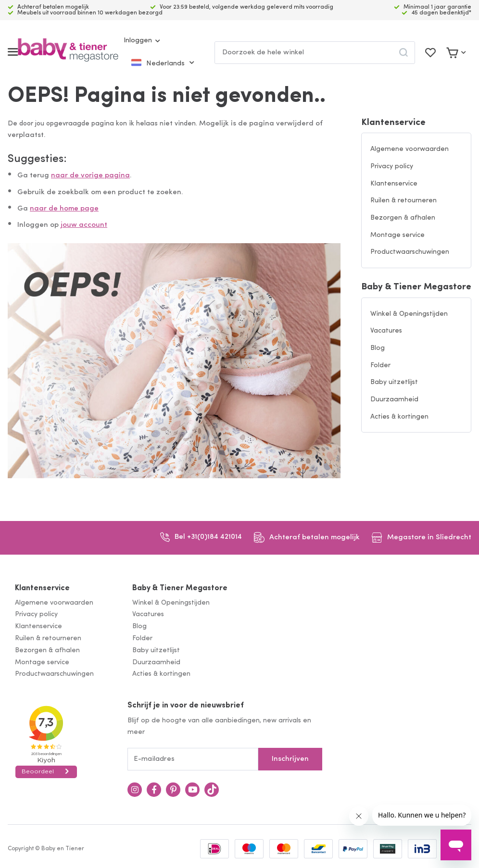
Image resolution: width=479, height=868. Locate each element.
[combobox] (315, 53)
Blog (378, 348)
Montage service (397, 235)
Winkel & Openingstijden (409, 314)
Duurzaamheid (394, 400)
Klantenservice (393, 123)
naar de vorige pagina (90, 176)
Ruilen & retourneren (403, 201)
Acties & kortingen (399, 417)
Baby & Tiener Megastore (416, 287)
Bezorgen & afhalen (403, 218)
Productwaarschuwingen (410, 252)
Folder (380, 366)
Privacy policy (392, 167)
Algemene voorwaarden (410, 149)
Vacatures (386, 331)
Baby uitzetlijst (394, 382)
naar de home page (64, 209)
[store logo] (68, 52)
